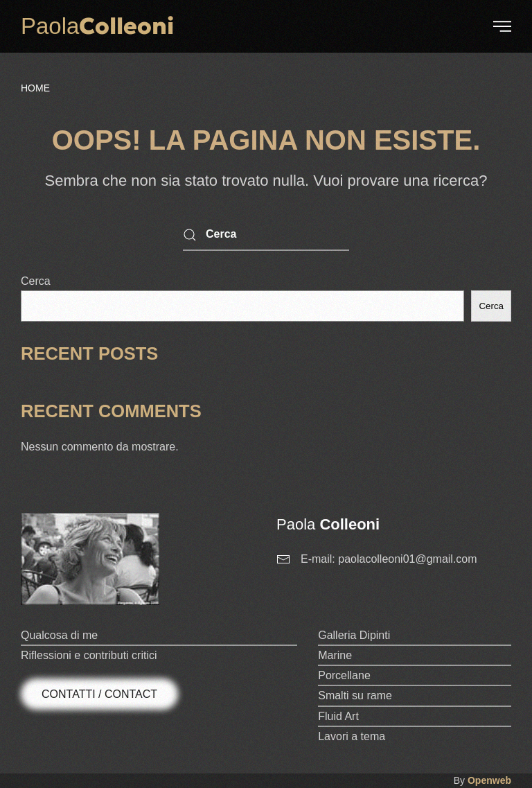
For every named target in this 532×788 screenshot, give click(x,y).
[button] (502, 26)
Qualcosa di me (59, 635)
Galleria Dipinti (354, 635)
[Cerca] (266, 235)
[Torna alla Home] (97, 26)
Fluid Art (338, 716)
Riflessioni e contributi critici (89, 655)
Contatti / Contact (99, 694)
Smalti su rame (355, 695)
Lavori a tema (352, 736)
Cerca (36, 281)
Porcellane (344, 675)
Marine (335, 655)
